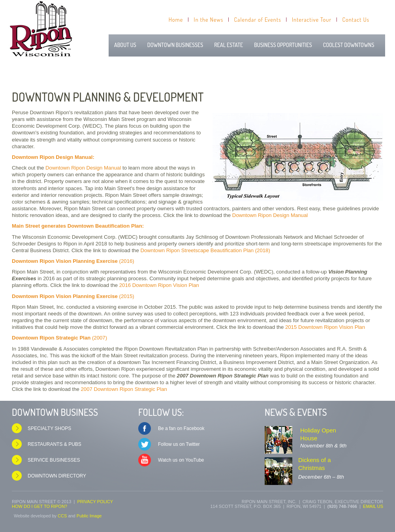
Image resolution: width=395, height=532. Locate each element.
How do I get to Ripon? (39, 506)
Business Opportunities (283, 45)
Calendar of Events (258, 19)
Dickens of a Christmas (315, 464)
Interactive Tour (312, 19)
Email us (373, 506)
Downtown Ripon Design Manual (83, 168)
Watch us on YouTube (181, 460)
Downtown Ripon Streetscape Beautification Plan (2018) (205, 250)
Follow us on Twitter (179, 444)
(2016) (73, 261)
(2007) (59, 338)
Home (176, 19)
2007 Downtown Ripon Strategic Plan (124, 389)
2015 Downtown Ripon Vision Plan (325, 327)
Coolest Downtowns (349, 45)
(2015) (73, 296)
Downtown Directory (57, 476)
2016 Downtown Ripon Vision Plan (159, 285)
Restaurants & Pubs (55, 444)
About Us (125, 45)
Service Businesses (54, 460)
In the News (209, 19)
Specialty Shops (49, 428)
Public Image (89, 516)
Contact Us (356, 19)
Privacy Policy (95, 502)
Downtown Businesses (175, 45)
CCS (62, 516)
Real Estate (229, 45)
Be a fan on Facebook (181, 428)
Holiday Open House (318, 434)
